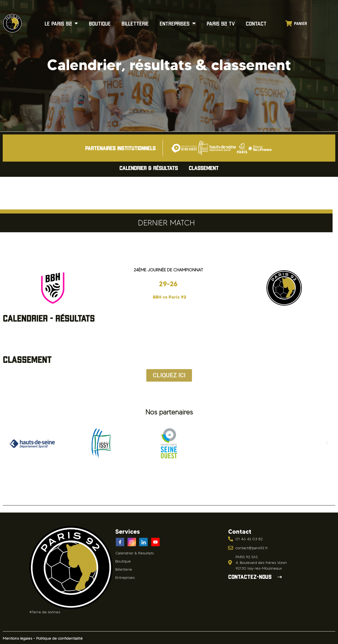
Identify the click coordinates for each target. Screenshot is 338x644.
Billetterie (135, 23)
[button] (11, 443)
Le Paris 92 (61, 23)
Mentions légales (17, 638)
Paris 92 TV (221, 23)
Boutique (100, 23)
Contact (256, 23)
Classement (204, 168)
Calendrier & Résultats (149, 168)
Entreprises (178, 23)
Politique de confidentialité (59, 638)
